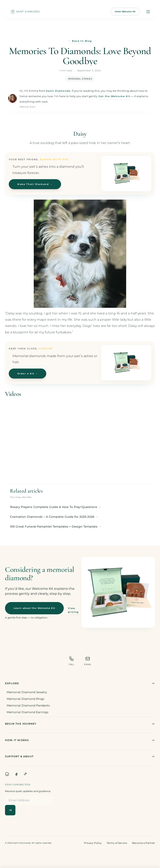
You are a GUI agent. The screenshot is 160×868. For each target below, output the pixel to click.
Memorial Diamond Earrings (27, 712)
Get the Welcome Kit (114, 96)
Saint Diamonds (58, 91)
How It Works (80, 740)
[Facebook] (16, 774)
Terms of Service (117, 843)
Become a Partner (144, 843)
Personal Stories (80, 79)
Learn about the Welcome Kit (34, 608)
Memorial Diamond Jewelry (27, 692)
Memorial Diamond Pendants (28, 705)
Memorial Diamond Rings (26, 699)
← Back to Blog (80, 41)
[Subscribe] (10, 810)
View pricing (73, 610)
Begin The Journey (80, 724)
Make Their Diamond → (35, 184)
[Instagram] (7, 774)
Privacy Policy (93, 843)
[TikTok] (25, 774)
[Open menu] (148, 12)
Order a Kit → (27, 374)
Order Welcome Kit (125, 12)
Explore (80, 683)
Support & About (80, 756)
